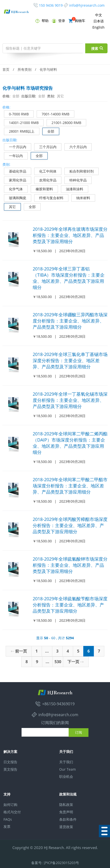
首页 (6, 69)
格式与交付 (12, 812)
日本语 (99, 21)
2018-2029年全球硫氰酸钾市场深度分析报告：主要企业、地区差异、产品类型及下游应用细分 (70, 565)
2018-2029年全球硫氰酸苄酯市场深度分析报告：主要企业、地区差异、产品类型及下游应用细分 (70, 605)
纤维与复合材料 (49, 197)
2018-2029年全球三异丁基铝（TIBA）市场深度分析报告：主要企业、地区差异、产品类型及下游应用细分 (69, 278)
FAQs (8, 819)
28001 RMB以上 (19, 131)
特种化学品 (76, 180)
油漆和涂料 (72, 188)
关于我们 (66, 762)
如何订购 (10, 805)
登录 (59, 21)
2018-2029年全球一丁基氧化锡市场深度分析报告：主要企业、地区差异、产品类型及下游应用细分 (70, 400)
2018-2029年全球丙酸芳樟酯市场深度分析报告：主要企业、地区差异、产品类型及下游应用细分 (70, 525)
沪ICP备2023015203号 (61, 863)
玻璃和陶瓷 (15, 197)
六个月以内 (76, 146)
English (98, 27)
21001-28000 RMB (64, 122)
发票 (7, 826)
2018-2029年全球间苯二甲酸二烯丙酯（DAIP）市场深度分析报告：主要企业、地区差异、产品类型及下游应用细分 (70, 443)
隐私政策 (66, 805)
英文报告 (10, 769)
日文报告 (10, 762)
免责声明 (66, 812)
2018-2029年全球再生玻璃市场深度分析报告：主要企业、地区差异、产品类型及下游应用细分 (70, 235)
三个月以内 (45, 146)
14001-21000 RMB (21, 122)
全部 (48, 131)
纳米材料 (81, 197)
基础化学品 (15, 171)
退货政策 (66, 827)
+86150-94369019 (58, 704)
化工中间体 (45, 171)
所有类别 (25, 69)
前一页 (19, 651)
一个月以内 (15, 146)
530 (58, 662)
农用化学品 (45, 180)
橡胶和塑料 (42, 188)
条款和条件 (68, 819)
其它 (10, 206)
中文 (99, 15)
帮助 (42, 21)
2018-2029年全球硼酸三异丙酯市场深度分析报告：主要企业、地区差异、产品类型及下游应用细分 (70, 321)
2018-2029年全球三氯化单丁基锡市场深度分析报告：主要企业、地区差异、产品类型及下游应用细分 (70, 360)
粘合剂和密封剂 (79, 171)
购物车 (77, 21)
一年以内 (14, 155)
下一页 (75, 662)
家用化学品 (15, 180)
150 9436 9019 (51, 5)
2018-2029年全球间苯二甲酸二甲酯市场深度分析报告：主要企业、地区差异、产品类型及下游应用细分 (70, 486)
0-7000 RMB (16, 114)
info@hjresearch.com (87, 5)
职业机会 (66, 776)
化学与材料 (48, 69)
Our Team (68, 769)
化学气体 (14, 188)
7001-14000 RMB (53, 114)
